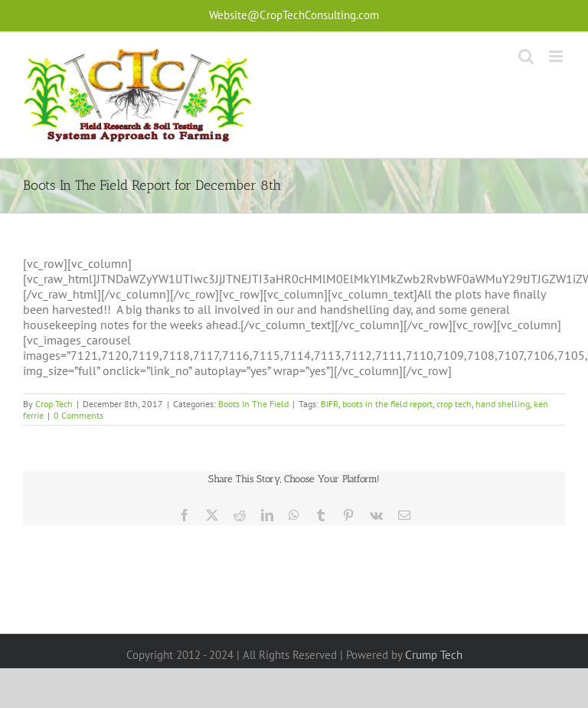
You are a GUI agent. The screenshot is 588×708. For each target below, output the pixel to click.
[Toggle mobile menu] (557, 56)
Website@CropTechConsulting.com (294, 15)
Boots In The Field (253, 404)
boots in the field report (387, 404)
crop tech (454, 404)
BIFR (330, 404)
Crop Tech (54, 404)
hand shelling (503, 404)
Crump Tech (434, 655)
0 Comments (78, 415)
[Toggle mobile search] (526, 56)
